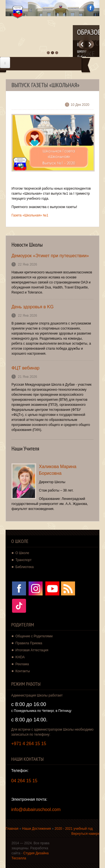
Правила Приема (29, 643)
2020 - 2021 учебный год (74, 829)
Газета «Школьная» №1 (30, 215)
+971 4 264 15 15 (29, 744)
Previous (82, 44)
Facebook (91, 8)
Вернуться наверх (85, 834)
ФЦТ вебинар (25, 368)
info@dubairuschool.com (36, 809)
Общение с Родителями (34, 636)
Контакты (23, 671)
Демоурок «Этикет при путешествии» (50, 256)
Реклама (22, 664)
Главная (12, 829)
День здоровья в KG (32, 307)
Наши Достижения (37, 829)
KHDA (20, 657)
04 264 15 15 (24, 781)
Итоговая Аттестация (32, 650)
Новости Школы (27, 245)
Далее (90, 44)
